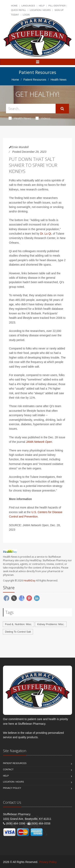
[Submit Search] (62, 109)
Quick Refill (18, 10)
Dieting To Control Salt (18, 632)
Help (42, 6)
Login (26, 15)
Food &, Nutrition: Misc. (18, 624)
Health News (20, 118)
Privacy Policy (12, 788)
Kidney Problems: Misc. (51, 624)
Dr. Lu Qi (46, 234)
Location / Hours (40, 10)
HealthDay (29, 581)
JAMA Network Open (39, 442)
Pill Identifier (57, 6)
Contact (8, 769)
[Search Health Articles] (31, 109)
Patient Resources (35, 80)
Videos (43, 118)
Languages (28, 6)
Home (14, 6)
